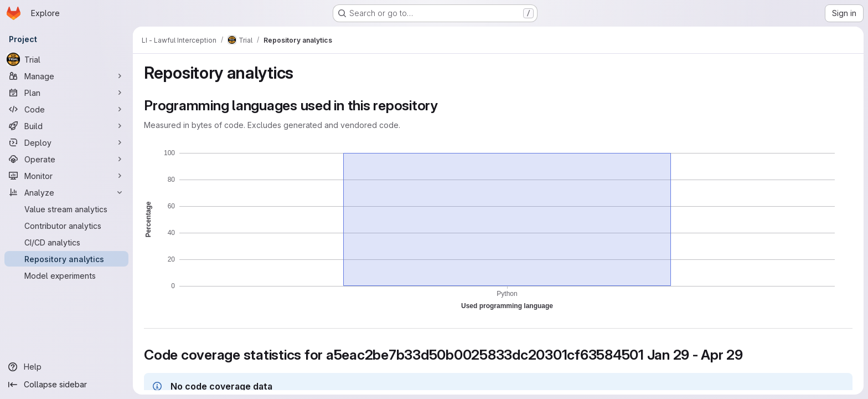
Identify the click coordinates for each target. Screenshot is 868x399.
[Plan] (66, 93)
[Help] (66, 367)
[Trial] (66, 59)
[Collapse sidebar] (66, 385)
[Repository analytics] (66, 259)
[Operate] (66, 159)
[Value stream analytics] (66, 209)
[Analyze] (66, 192)
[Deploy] (66, 142)
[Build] (66, 126)
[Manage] (66, 76)
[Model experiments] (66, 275)
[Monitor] (66, 176)
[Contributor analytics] (66, 226)
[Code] (66, 109)
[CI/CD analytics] (66, 242)
